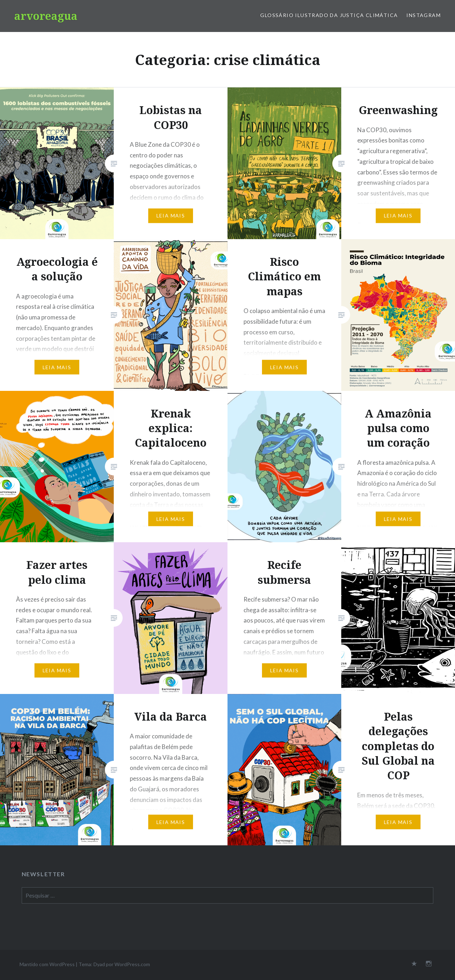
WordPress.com (132, 964)
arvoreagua (46, 16)
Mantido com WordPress (47, 964)
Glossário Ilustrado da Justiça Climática (329, 15)
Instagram (424, 15)
